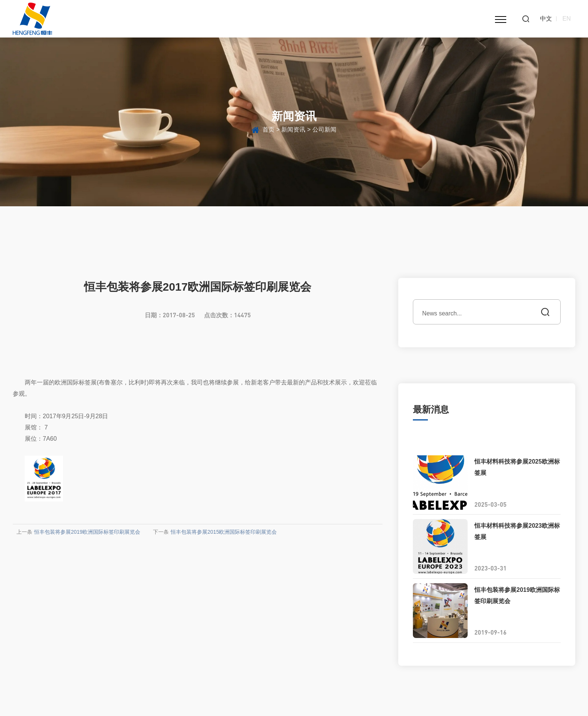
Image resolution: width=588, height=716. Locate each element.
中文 (546, 19)
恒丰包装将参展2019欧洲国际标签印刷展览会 (87, 532)
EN (567, 19)
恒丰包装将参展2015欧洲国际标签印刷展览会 (224, 532)
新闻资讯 (293, 131)
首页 (268, 131)
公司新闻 (324, 131)
